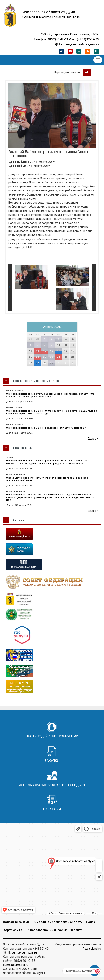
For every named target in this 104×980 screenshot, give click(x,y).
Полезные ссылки (16, 922)
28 (37, 363)
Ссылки (19, 520)
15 (45, 351)
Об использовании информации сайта (54, 930)
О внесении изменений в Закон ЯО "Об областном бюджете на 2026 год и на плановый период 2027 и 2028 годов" (52, 412)
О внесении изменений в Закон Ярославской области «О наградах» (46, 428)
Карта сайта (13, 930)
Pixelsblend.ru (92, 949)
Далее (93, 439)
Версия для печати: (68, 72)
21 (37, 357)
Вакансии (52, 809)
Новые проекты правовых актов (36, 381)
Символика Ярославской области (58, 922)
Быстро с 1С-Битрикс (79, 971)
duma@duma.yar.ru (24, 953)
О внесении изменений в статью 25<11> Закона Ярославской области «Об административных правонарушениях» (50, 395)
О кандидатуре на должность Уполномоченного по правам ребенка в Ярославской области (47, 479)
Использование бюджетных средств (52, 785)
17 (58, 351)
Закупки (52, 761)
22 (45, 357)
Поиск (91, 922)
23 (52, 357)
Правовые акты (24, 448)
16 (52, 351)
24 (59, 357)
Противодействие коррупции (52, 736)
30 (52, 363)
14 (38, 351)
